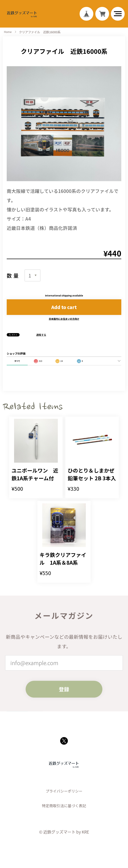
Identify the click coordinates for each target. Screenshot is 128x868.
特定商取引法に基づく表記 (64, 847)
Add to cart (64, 313)
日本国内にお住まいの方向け (64, 325)
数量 (13, 279)
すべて (17, 367)
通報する (41, 341)
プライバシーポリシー (64, 831)
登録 (64, 721)
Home (8, 35)
